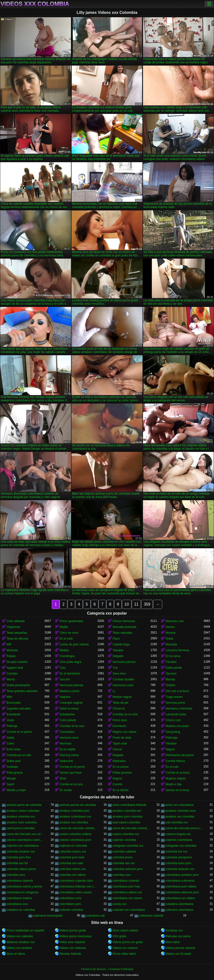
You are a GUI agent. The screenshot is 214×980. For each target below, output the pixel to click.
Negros (170, 749)
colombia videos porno (21, 869)
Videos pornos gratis (73, 930)
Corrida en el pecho (19, 732)
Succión (65, 679)
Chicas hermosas (124, 621)
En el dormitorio (70, 674)
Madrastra (119, 761)
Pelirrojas (172, 738)
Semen (170, 627)
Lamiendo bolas (176, 714)
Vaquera (65, 697)
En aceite (66, 790)
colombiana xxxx (17, 904)
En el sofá (66, 639)
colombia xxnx (16, 875)
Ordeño (170, 685)
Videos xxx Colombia (35, 4)
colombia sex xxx (124, 863)
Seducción (66, 761)
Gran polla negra (70, 662)
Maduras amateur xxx (21, 942)
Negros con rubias (124, 732)
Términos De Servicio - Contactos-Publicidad (107, 969)
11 (136, 604)
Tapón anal (120, 743)
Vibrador (171, 743)
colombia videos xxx (73, 869)
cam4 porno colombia (21, 828)
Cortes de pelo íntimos (74, 644)
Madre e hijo (174, 784)
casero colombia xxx (126, 834)
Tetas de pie (120, 703)
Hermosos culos (123, 685)
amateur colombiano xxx (75, 817)
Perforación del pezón (180, 755)
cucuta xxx (120, 904)
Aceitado (12, 767)
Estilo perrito (174, 668)
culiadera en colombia (21, 910)
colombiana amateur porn (182, 875)
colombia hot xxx (176, 852)
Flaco (116, 639)
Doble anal (13, 761)
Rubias (11, 656)
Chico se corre (69, 633)
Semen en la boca (177, 790)
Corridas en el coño (125, 714)
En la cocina (120, 767)
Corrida (117, 784)
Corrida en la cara (71, 784)
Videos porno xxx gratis (128, 942)
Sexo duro (119, 674)
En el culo (172, 767)
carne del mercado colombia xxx (132, 828)
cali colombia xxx (177, 822)
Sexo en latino (16, 954)
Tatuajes (118, 650)
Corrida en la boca (178, 773)
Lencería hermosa (177, 650)
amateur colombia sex (127, 811)
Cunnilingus (67, 656)
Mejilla (64, 627)
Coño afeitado (16, 621)
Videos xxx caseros (125, 948)
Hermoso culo (175, 621)
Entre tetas (14, 749)
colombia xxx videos (73, 875)
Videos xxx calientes (20, 936)
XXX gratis (120, 936)
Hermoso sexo (69, 738)
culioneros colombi (151, 916)
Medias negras (122, 697)
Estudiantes (67, 714)
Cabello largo (121, 644)
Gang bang (173, 732)
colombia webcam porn (128, 869)
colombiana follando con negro (79, 887)
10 (127, 604)
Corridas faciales (123, 679)
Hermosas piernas (71, 685)
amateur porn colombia (128, 817)
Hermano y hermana (179, 709)
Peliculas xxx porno (178, 936)
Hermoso (66, 743)
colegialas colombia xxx (128, 846)
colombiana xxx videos (180, 898)
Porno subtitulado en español (25, 930)
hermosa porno (175, 703)
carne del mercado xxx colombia (26, 834)
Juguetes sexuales (19, 709)
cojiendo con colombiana (23, 846)
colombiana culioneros (180, 881)
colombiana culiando (126, 881)
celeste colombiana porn (75, 840)
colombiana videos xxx (127, 892)
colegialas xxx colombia (181, 846)
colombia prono (123, 857)
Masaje (11, 778)
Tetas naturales (122, 633)
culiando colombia (71, 910)
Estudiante (13, 714)
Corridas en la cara (72, 726)
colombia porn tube (72, 857)
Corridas (12, 674)
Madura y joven (70, 691)
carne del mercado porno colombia (185, 828)
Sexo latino (173, 942)
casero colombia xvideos (76, 834)
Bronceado (14, 703)
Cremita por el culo (19, 755)
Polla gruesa (15, 773)
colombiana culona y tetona (24, 887)
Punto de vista (122, 738)
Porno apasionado (71, 621)
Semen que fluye (71, 773)
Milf (9, 644)
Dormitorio (119, 726)
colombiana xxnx (70, 898)
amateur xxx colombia (74, 822)
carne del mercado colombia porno (79, 828)
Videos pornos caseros (180, 948)
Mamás (170, 679)
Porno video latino (124, 954)
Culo (63, 668)
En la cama (173, 656)
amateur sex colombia (180, 817)
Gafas (10, 738)
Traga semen (174, 697)
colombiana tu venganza (22, 892)
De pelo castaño (17, 662)
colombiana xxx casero (127, 898)
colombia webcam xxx (180, 869)
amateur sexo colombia (22, 822)
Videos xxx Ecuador (178, 954)
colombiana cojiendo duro (76, 881)
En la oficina (120, 790)
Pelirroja (12, 726)
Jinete (10, 720)
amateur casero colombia (23, 811)
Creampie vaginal (71, 703)
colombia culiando (124, 852)
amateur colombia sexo (181, 811)
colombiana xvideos (19, 898)
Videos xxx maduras (73, 948)
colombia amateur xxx (21, 852)
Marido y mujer (16, 790)
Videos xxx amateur (19, 948)
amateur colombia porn (75, 811)
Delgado (118, 656)
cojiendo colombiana (179, 840)
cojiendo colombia (124, 840)
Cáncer (117, 749)
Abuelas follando (70, 954)
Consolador (67, 732)
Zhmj (63, 778)
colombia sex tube (71, 863)
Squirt (10, 784)
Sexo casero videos (125, 930)
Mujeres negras (176, 778)
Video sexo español (72, 942)
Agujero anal (15, 668)
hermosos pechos (124, 662)
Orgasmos (13, 627)
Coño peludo (68, 720)
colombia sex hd (17, 863)
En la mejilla (67, 749)
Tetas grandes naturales (22, 691)
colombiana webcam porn (182, 892)
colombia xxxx (122, 875)
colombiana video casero (76, 892)
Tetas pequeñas (17, 633)
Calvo (10, 743)
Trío (115, 668)
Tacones (171, 674)
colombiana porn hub (126, 887)
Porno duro (120, 720)
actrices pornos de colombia (78, 805)
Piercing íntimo (69, 755)
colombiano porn (70, 904)
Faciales (171, 662)
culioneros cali (95, 916)
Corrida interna (175, 761)
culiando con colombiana (129, 910)
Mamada (171, 644)
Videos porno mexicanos (76, 936)
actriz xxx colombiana (180, 805)
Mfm (9, 697)
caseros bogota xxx (178, 834)
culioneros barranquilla (48, 916)
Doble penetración (18, 685)
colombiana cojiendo (20, 881)
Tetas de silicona (17, 639)
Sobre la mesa (69, 709)
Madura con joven (177, 726)
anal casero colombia (126, 822)
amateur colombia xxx (21, 817)
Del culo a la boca (177, 691)
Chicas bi (119, 709)
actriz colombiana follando (129, 805)
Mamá (11, 679)
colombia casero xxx (73, 852)
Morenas (12, 650)
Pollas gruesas (122, 773)
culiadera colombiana (179, 904)
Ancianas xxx (174, 930)
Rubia (169, 639)
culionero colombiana (179, 910)
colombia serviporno (179, 857)
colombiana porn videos (181, 887)
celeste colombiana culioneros (26, 840)
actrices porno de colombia (24, 805)
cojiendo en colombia (73, 846)
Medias (64, 650)
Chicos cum (173, 720)
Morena (171, 633)
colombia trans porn (178, 863)
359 (147, 604)
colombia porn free (19, 857)
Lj (114, 691)
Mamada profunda (124, 627)
